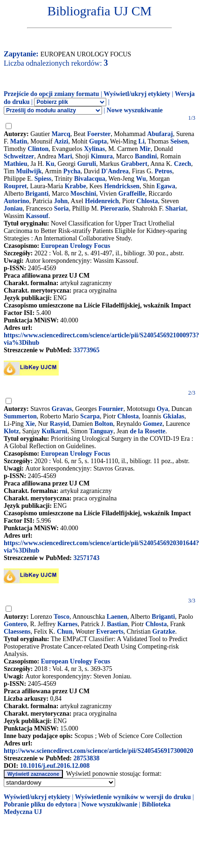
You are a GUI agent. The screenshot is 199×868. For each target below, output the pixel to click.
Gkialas (173, 416)
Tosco (62, 617)
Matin (19, 141)
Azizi (61, 141)
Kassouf (37, 216)
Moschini (83, 194)
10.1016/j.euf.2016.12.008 (55, 766)
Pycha (72, 171)
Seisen (179, 141)
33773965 (86, 350)
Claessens (17, 632)
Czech (182, 164)
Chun (65, 632)
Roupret (15, 186)
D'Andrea (115, 171)
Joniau (13, 208)
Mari (65, 156)
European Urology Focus (76, 246)
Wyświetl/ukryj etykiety (137, 94)
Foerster (99, 134)
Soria (62, 208)
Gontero (15, 624)
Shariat (176, 208)
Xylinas (94, 149)
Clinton (38, 149)
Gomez (153, 424)
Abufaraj (160, 134)
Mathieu (16, 164)
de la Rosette (148, 431)
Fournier (111, 409)
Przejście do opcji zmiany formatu (51, 94)
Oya (162, 409)
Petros (164, 171)
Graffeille (132, 194)
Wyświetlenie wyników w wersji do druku (133, 797)
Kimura (102, 156)
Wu (141, 179)
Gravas (62, 409)
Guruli (87, 164)
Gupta (98, 141)
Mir (145, 149)
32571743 (86, 558)
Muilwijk (29, 171)
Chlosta (147, 201)
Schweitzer (19, 156)
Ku (50, 164)
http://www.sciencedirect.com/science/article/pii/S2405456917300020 (98, 751)
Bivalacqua (90, 179)
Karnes (68, 624)
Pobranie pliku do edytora (40, 804)
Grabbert (134, 164)
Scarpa (90, 416)
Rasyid (59, 424)
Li (141, 141)
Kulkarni (54, 431)
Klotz (11, 431)
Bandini (146, 156)
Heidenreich (102, 201)
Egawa (166, 186)
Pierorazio (115, 208)
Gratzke (164, 632)
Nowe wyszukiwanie (135, 110)
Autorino (16, 201)
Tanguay (102, 431)
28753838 (86, 758)
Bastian (117, 624)
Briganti (37, 194)
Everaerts (110, 632)
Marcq (61, 134)
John (61, 201)
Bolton (104, 424)
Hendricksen (122, 186)
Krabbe (75, 186)
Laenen (117, 617)
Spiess (43, 179)
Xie (30, 424)
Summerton (20, 416)
